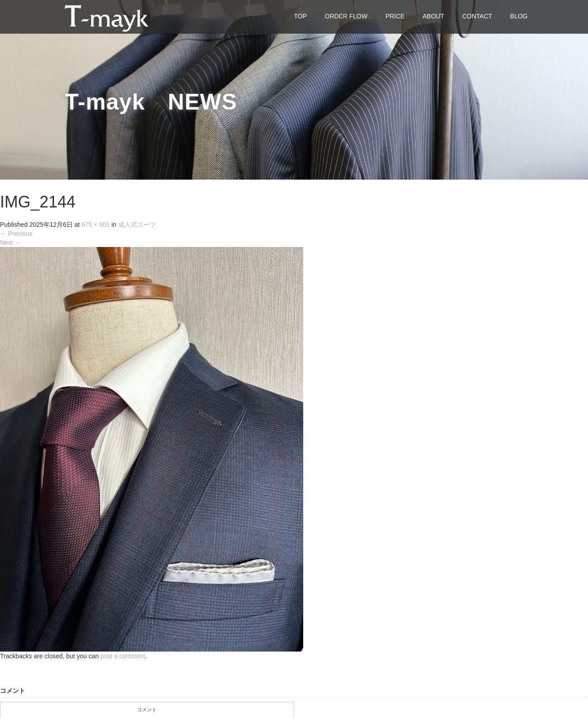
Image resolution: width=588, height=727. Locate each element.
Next (11, 242)
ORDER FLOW (346, 16)
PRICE (395, 16)
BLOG (519, 16)
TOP (301, 16)
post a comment (123, 656)
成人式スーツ (137, 225)
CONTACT (477, 16)
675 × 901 (95, 225)
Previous (16, 234)
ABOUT (433, 16)
